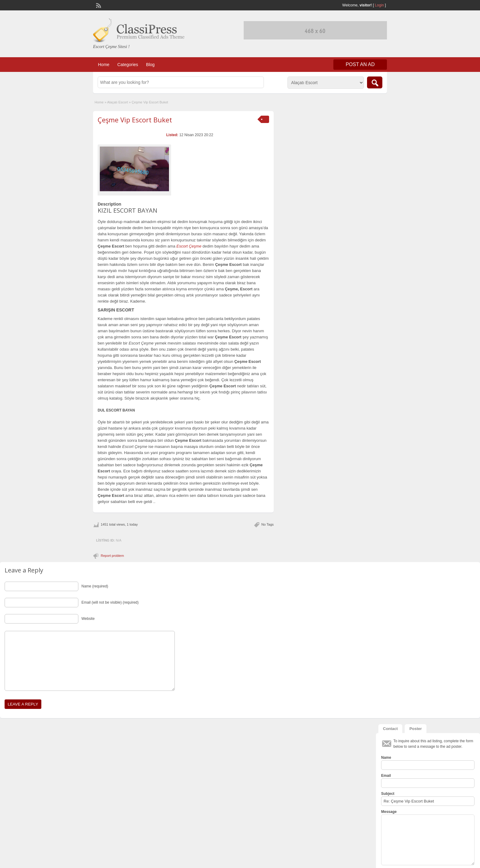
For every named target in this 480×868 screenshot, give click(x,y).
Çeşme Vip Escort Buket (135, 120)
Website (88, 619)
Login (379, 5)
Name (386, 758)
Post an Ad (360, 64)
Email (386, 776)
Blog (150, 65)
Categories (128, 65)
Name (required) (95, 586)
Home (104, 65)
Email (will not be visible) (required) (110, 602)
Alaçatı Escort (118, 102)
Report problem (112, 556)
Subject (388, 794)
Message (389, 812)
